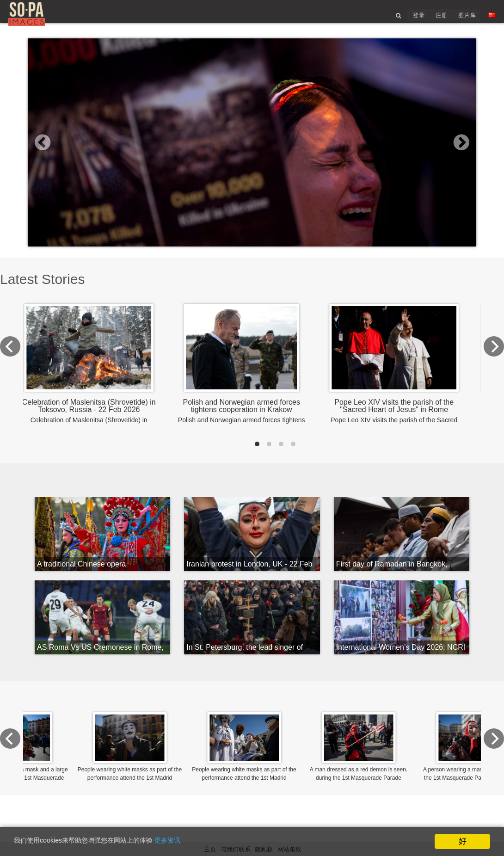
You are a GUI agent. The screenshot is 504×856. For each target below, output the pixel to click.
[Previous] (38, 367)
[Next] (466, 367)
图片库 (461, 20)
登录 (411, 20)
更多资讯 (200, 842)
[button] (61, 160)
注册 (435, 20)
